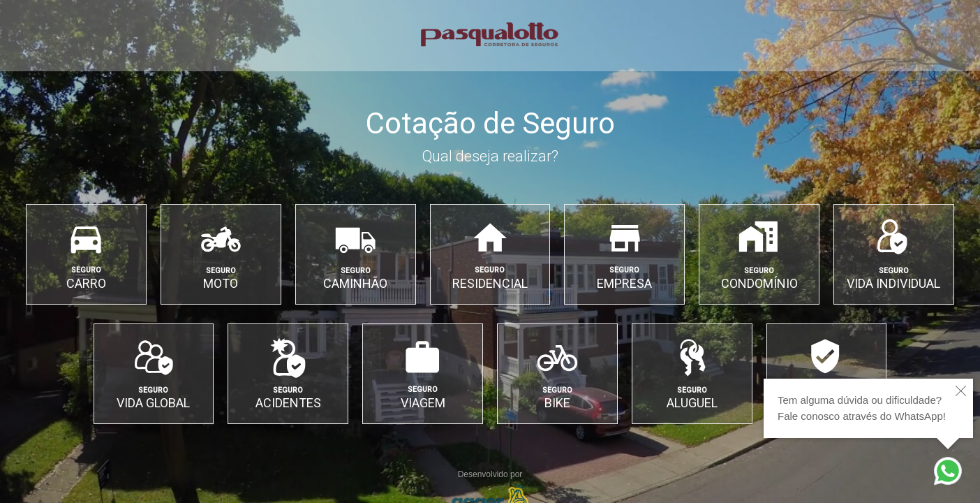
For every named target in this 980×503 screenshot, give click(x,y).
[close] (961, 391)
